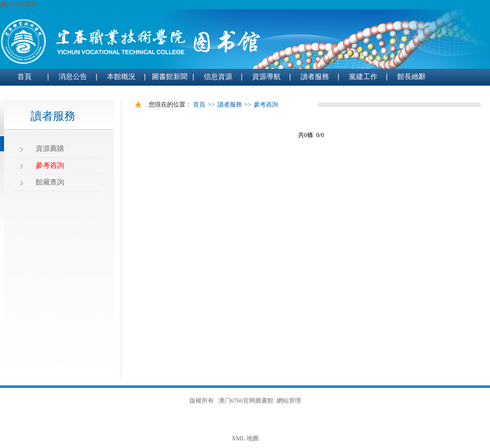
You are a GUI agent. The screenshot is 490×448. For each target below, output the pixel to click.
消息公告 (73, 77)
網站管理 (289, 401)
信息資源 (218, 77)
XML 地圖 (245, 438)
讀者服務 (315, 77)
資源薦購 (50, 149)
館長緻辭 (412, 77)
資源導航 (266, 77)
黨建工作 (363, 77)
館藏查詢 (50, 182)
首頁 (24, 77)
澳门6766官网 (18, 5)
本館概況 (121, 77)
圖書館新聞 (170, 77)
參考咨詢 (50, 165)
